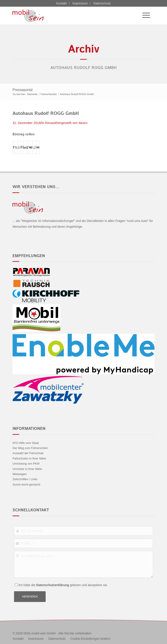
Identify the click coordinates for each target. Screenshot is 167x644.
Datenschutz (102, 3)
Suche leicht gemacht (26, 485)
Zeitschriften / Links (25, 479)
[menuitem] (144, 16)
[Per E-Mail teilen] (38, 147)
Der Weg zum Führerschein (30, 448)
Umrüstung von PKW (26, 464)
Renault (51, 123)
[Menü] (144, 16)
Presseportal (22, 90)
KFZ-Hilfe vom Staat (25, 443)
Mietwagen (19, 474)
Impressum (80, 3)
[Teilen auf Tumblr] (27, 147)
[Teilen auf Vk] (30, 147)
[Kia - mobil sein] (69, 16)
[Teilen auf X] (16, 147)
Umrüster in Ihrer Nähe (27, 469)
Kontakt (62, 3)
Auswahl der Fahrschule (28, 453)
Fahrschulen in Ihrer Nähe (29, 458)
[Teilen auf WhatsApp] (19, 147)
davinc (83, 123)
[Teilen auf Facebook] (13, 147)
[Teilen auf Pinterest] (22, 147)
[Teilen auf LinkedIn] (25, 147)
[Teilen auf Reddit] (34, 147)
